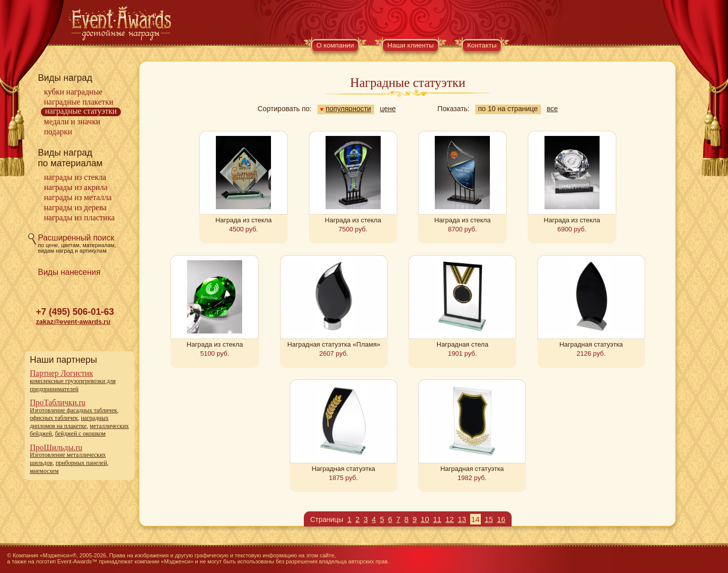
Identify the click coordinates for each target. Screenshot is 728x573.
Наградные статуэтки (81, 111)
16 (501, 519)
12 (450, 519)
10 (425, 519)
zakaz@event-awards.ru (73, 322)
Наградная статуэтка (591, 344)
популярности (346, 109)
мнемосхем (44, 471)
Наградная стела (463, 344)
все (552, 109)
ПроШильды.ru (56, 447)
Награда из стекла (243, 220)
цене (388, 109)
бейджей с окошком (80, 434)
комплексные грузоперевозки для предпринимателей (73, 385)
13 (462, 519)
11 (438, 519)
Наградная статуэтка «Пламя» (334, 344)
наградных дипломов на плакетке (69, 422)
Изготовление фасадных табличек (74, 410)
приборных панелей (81, 463)
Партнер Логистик (61, 373)
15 (489, 519)
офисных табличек (54, 418)
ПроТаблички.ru (58, 402)
